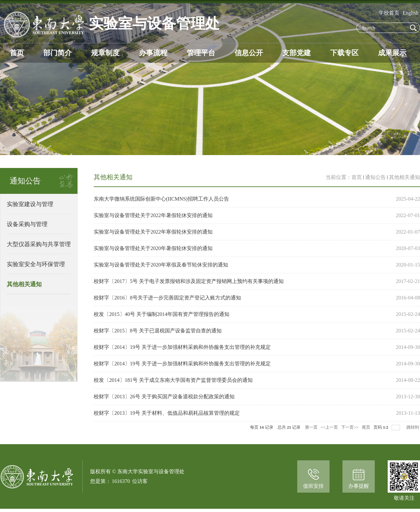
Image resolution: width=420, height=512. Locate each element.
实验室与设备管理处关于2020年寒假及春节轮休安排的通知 (161, 265)
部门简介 (58, 53)
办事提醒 (359, 486)
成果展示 (392, 53)
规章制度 (105, 53)
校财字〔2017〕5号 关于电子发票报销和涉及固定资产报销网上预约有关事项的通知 (189, 281)
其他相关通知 (404, 177)
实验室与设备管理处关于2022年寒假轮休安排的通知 (153, 232)
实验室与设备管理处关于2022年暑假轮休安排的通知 (153, 215)
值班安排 (313, 486)
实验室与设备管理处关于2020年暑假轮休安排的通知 (153, 248)
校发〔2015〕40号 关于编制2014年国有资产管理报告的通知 (162, 314)
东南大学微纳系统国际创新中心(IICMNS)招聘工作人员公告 (161, 199)
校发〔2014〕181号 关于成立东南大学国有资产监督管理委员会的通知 (173, 380)
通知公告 (375, 177)
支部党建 (297, 53)
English (410, 13)
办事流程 (153, 53)
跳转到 (413, 427)
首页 (17, 53)
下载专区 (344, 53)
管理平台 (201, 53)
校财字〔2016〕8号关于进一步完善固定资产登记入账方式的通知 (167, 298)
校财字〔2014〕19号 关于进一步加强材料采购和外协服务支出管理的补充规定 (182, 347)
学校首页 (389, 13)
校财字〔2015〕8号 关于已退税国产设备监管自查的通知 (158, 331)
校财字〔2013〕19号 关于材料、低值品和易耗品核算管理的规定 (167, 413)
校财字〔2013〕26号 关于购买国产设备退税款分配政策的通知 (164, 397)
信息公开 (249, 53)
